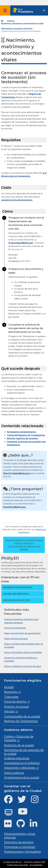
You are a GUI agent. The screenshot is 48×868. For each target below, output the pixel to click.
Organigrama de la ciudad (22, 777)
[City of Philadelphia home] (24, 11)
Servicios (11, 21)
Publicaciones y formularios (23, 851)
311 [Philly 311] (11, 562)
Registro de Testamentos (21, 721)
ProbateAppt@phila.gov (21, 243)
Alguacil (10, 711)
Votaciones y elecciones (20, 768)
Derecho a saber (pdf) (34, 862)
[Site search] (44, 11)
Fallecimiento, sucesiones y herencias (17, 29)
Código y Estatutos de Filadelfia (19, 738)
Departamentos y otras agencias (20, 835)
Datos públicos (14, 773)
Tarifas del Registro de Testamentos (26, 435)
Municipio (11, 692)
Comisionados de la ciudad (22, 716)
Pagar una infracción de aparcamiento (22, 633)
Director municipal (16, 706)
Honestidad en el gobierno (22, 763)
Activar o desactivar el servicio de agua (22, 666)
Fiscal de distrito (16, 701)
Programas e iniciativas (20, 847)
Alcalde (9, 687)
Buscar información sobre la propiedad (23, 652)
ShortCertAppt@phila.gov (17, 473)
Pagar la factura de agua (16, 639)
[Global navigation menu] (5, 10)
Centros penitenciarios (15, 628)
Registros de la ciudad (19, 745)
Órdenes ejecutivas (17, 758)
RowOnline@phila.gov (15, 507)
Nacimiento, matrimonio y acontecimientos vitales (22, 23)
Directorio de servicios (19, 842)
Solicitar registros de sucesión (22, 438)
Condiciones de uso (12, 862)
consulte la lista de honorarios (17, 200)
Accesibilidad (36, 865)
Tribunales (11, 697)
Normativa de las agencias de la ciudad (24, 752)
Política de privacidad (17, 865)
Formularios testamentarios (21, 432)
